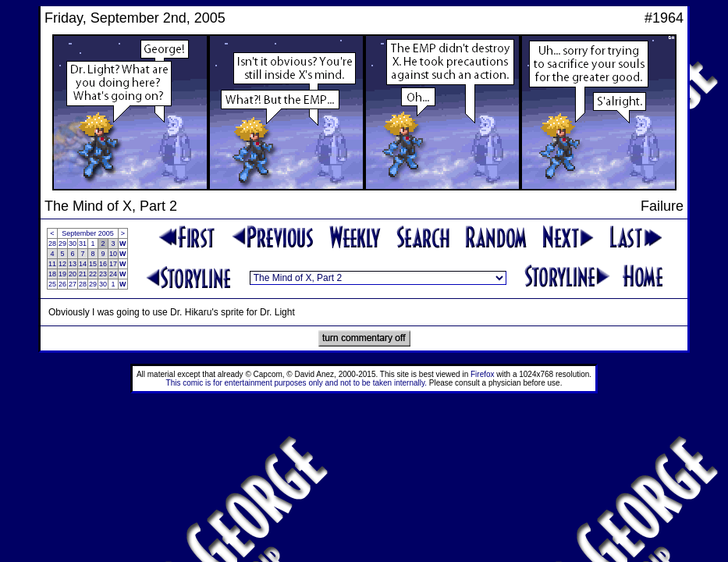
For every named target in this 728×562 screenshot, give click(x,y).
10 (113, 254)
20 (73, 274)
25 (52, 284)
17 (113, 264)
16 (103, 264)
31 (83, 244)
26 (62, 284)
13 (73, 264)
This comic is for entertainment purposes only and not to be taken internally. (297, 383)
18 (52, 274)
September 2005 (88, 233)
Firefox (483, 374)
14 (83, 264)
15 (93, 264)
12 (62, 264)
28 (52, 244)
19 (62, 274)
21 (83, 274)
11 (52, 264)
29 (62, 244)
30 (73, 244)
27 (73, 284)
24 (113, 274)
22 (93, 274)
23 (103, 274)
